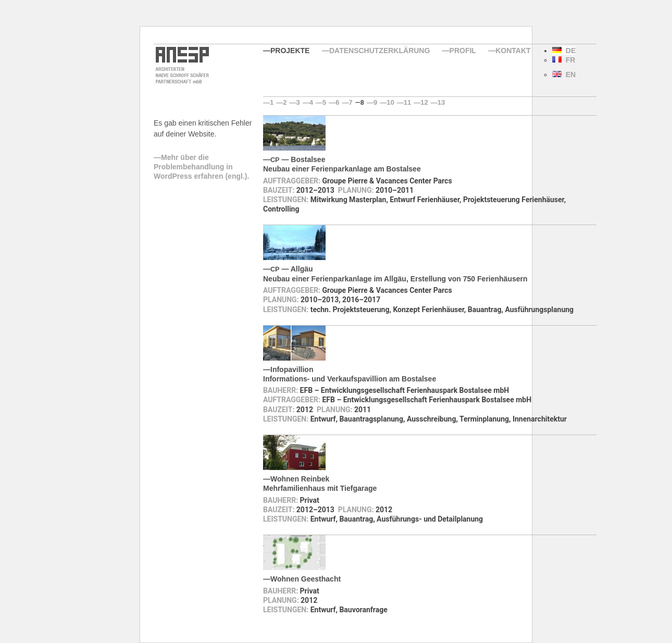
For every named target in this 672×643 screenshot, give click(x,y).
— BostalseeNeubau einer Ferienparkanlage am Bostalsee (342, 164)
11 (407, 102)
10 (390, 102)
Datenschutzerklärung (379, 51)
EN (564, 75)
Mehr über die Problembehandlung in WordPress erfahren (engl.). (201, 167)
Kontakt (513, 51)
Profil (463, 51)
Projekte (290, 51)
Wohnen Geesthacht (306, 579)
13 (441, 102)
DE (564, 51)
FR (564, 60)
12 (424, 102)
